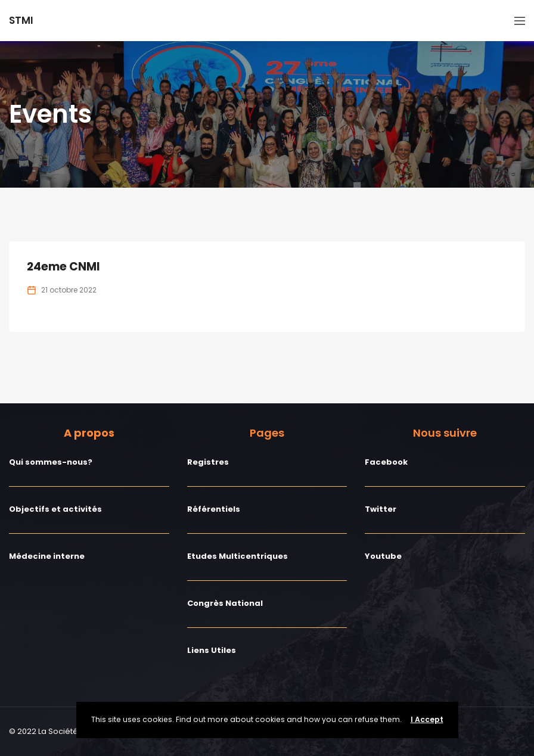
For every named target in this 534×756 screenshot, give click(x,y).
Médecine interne (47, 556)
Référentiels (214, 509)
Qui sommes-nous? (51, 462)
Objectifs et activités (55, 509)
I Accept (427, 719)
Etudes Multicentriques (237, 556)
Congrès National (225, 603)
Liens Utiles (212, 650)
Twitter (381, 509)
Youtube (383, 556)
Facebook (386, 462)
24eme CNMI (63, 267)
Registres (208, 462)
